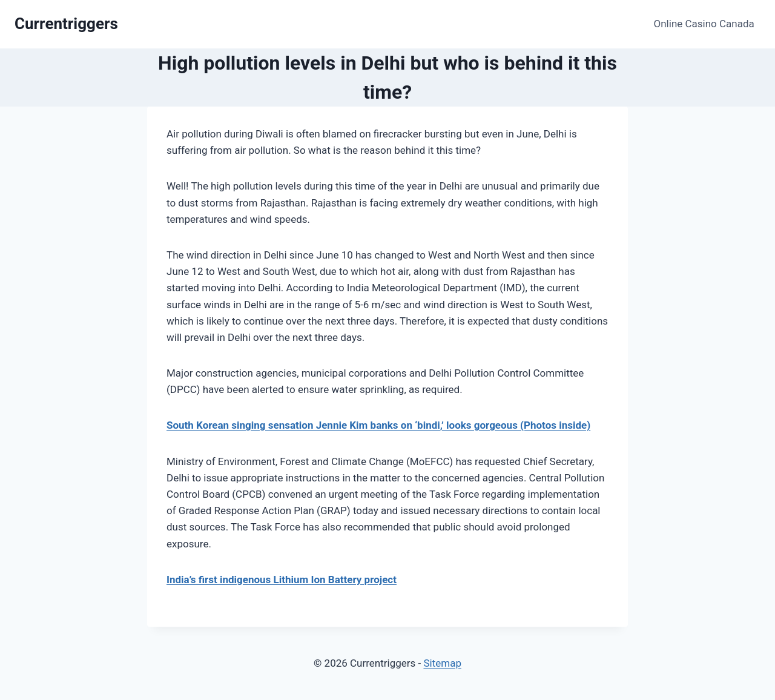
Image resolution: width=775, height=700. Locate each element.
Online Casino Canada (704, 24)
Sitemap (442, 663)
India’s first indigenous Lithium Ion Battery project (282, 579)
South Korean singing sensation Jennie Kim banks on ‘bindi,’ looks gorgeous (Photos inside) (378, 425)
